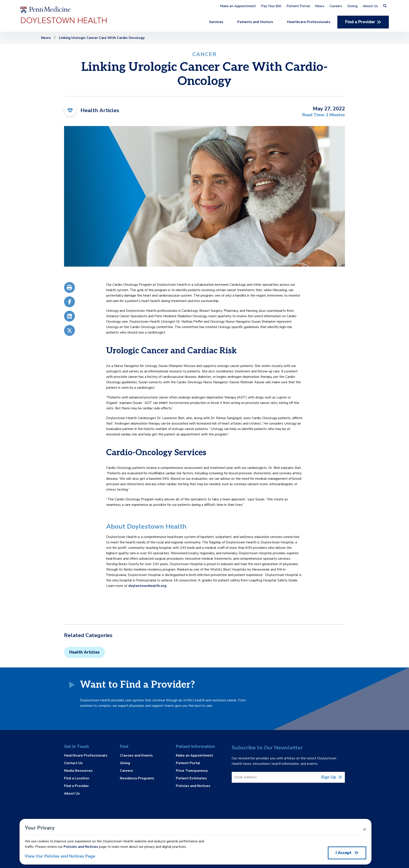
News (320, 6)
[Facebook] (69, 302)
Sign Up (329, 777)
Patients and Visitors (255, 22)
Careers (336, 6)
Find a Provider (360, 22)
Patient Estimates (191, 778)
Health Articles (84, 652)
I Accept (344, 853)
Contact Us (73, 763)
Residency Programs (137, 778)
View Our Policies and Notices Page (60, 856)
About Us (370, 6)
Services (216, 22)
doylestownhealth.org (147, 586)
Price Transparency (192, 771)
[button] (385, 6)
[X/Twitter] (69, 330)
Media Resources (78, 771)
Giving (352, 6)
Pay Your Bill (271, 6)
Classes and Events (136, 756)
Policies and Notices (193, 786)
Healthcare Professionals (309, 22)
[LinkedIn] (69, 316)
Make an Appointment (238, 6)
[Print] (69, 288)
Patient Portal (298, 6)
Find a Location (77, 778)
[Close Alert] (365, 830)
